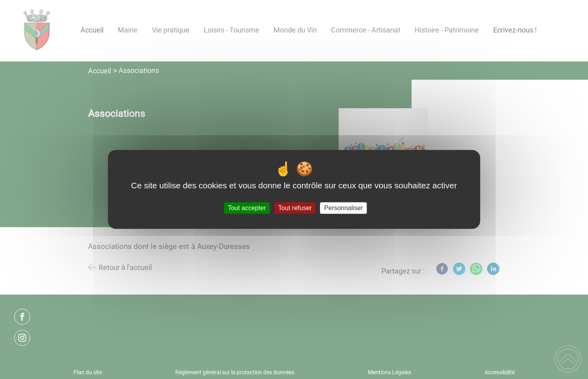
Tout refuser (295, 208)
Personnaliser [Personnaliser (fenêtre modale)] (344, 208)
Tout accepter (247, 208)
